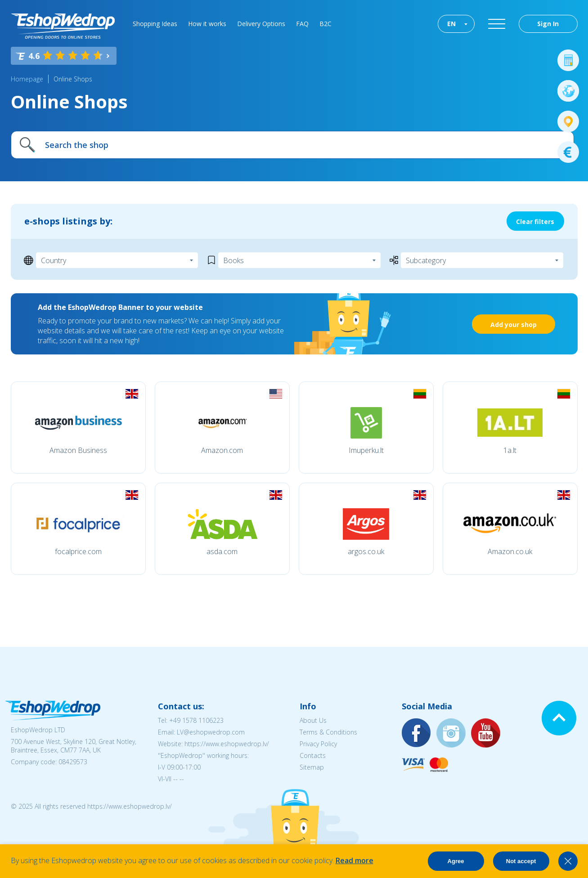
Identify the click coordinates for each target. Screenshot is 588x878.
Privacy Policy (318, 744)
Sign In (548, 24)
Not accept (521, 861)
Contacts (313, 755)
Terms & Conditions (328, 732)
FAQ (302, 24)
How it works (207, 24)
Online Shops (73, 79)
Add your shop (514, 325)
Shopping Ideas (155, 24)
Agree (456, 861)
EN (451, 24)
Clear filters (535, 222)
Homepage (27, 79)
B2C (325, 24)
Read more (355, 860)
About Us (313, 720)
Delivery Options (261, 24)
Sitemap (312, 767)
